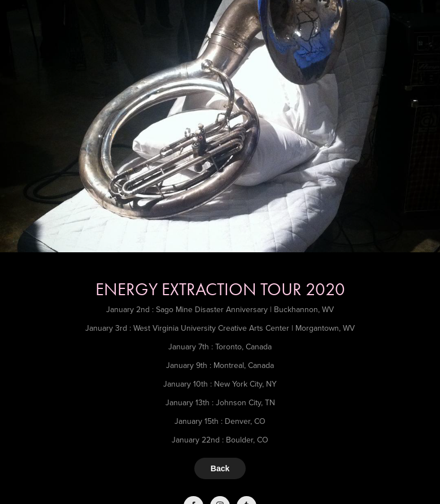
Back (220, 468)
